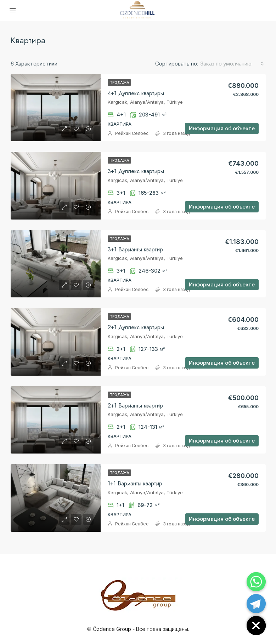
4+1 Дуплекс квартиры (136, 93)
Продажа (119, 82)
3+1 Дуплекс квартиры (136, 171)
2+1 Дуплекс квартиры (136, 327)
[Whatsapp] (256, 582)
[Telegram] (256, 604)
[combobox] (232, 64)
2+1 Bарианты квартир (135, 406)
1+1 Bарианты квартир (135, 483)
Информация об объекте (222, 128)
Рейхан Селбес (132, 133)
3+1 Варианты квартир (135, 249)
